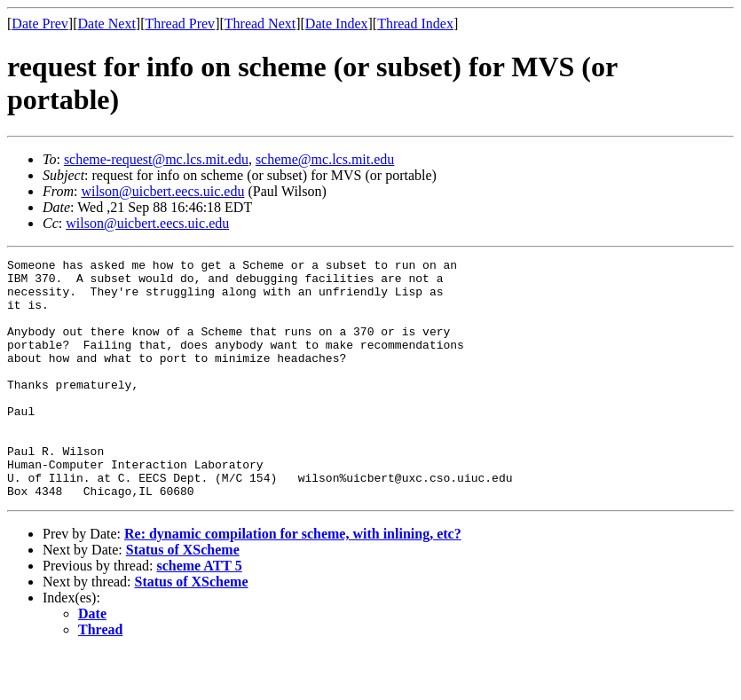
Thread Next (260, 24)
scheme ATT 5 (199, 613)
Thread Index (415, 24)
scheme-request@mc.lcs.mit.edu (156, 159)
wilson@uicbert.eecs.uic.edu (162, 191)
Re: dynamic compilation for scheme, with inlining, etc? (293, 582)
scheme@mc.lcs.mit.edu (325, 159)
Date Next (107, 24)
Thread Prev (180, 24)
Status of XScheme (183, 598)
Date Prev (40, 24)
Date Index (337, 24)
